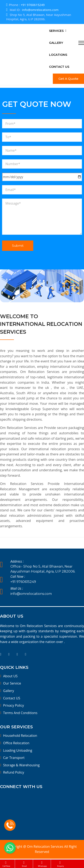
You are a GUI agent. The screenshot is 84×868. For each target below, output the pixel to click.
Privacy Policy (14, 705)
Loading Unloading (18, 750)
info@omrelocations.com (40, 10)
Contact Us (59, 67)
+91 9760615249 (33, 5)
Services (56, 31)
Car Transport (14, 758)
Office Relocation (16, 743)
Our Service (12, 683)
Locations (58, 55)
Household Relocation (20, 736)
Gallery (56, 43)
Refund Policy (14, 772)
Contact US (12, 698)
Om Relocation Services (46, 847)
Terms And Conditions (20, 713)
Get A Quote (68, 79)
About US (10, 676)
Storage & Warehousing (21, 765)
